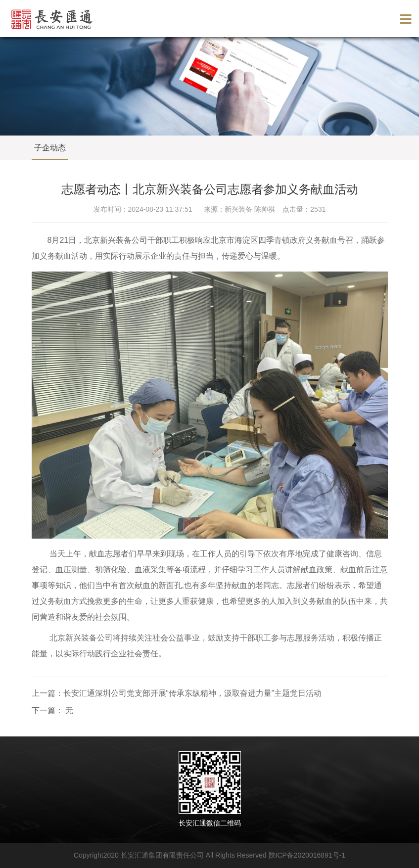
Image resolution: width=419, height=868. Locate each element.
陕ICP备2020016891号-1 (307, 855)
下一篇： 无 (52, 710)
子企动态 (50, 148)
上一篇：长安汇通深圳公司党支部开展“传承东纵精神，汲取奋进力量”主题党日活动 (177, 693)
